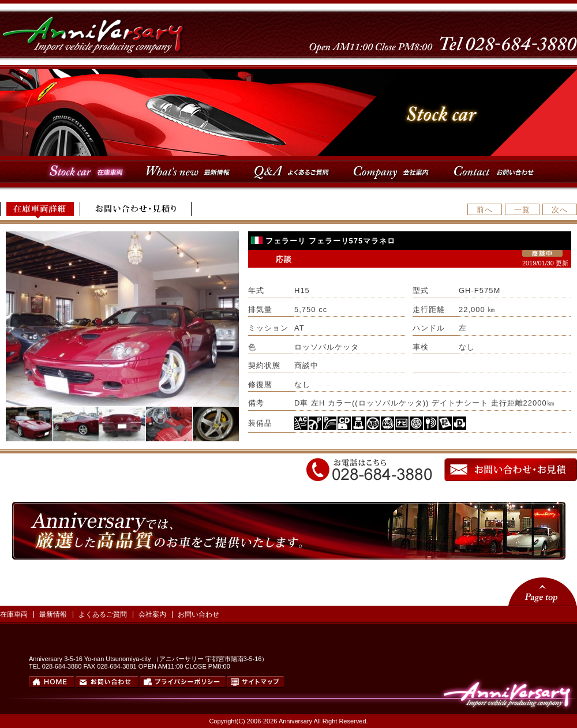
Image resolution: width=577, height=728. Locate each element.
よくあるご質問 (103, 614)
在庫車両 (14, 614)
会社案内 (152, 614)
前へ (485, 210)
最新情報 (53, 614)
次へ (560, 210)
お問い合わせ (198, 614)
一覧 (522, 210)
